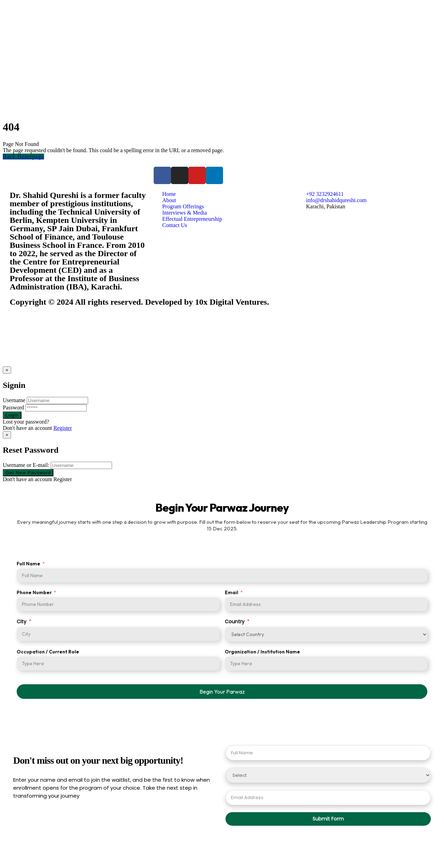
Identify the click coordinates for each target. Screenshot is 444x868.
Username (14, 400)
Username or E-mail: (26, 465)
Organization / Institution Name (262, 652)
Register (63, 428)
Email (232, 592)
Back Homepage (23, 157)
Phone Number (34, 592)
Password (13, 407)
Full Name (28, 564)
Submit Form (328, 819)
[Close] (7, 370)
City (22, 622)
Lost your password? (26, 422)
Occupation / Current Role (48, 652)
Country (235, 622)
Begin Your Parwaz (222, 692)
